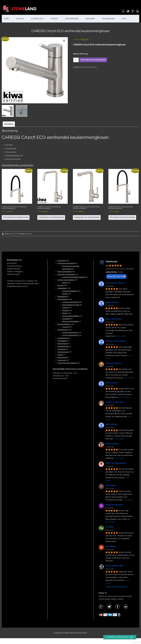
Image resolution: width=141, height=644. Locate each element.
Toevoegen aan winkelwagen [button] (16, 217)
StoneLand (112, 261)
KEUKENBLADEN (108, 19)
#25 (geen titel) (37, 19)
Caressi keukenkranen (89, 67)
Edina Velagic (112, 424)
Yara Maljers (111, 485)
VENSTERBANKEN (72, 19)
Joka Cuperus (112, 383)
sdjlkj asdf (8, 234)
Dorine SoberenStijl (114, 566)
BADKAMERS (90, 19)
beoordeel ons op (116, 276)
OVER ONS (20, 19)
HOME (6, 19)
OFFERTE (54, 19)
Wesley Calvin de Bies (116, 341)
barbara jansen (112, 444)
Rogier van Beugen (114, 505)
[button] (64, 41)
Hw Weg (109, 527)
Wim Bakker (111, 546)
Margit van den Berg (115, 402)
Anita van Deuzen (113, 363)
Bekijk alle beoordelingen (116, 587)
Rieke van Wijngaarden (116, 463)
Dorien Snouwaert (114, 319)
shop (124, 19)
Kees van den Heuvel (115, 283)
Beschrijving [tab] (9, 124)
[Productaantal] (76, 60)
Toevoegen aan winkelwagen (93, 60)
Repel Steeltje (112, 302)
